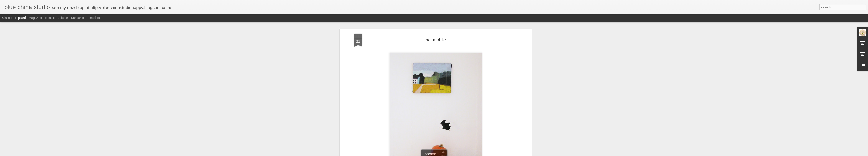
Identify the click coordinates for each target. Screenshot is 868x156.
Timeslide (93, 18)
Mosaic (50, 18)
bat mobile (436, 40)
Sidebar (63, 18)
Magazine (35, 18)
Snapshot (78, 18)
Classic (7, 18)
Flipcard (20, 18)
